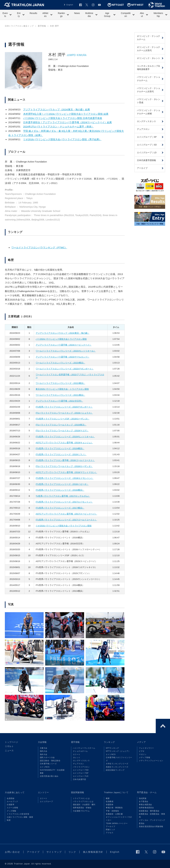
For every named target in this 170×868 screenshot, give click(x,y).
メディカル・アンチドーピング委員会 (152, 822)
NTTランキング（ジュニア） (118, 751)
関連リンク (111, 830)
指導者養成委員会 (146, 808)
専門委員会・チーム (147, 792)
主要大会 (44, 748)
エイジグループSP (81, 773)
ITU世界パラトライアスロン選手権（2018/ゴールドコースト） (65, 460)
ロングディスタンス (81, 761)
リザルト (9, 746)
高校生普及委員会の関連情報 (151, 826)
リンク (72, 852)
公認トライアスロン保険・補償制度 (20, 819)
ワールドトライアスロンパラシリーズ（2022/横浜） (60, 383)
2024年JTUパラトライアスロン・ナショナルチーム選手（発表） (59, 127)
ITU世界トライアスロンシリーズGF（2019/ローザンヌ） (63, 419)
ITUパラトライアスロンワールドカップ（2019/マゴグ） (62, 431)
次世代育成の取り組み (49, 776)
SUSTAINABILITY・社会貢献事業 (52, 771)
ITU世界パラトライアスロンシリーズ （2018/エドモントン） (64, 478)
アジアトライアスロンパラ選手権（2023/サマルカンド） (63, 357)
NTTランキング (112, 748)
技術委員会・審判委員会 (149, 811)
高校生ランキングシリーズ (117, 767)
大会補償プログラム (81, 811)
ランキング (109, 742)
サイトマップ (54, 852)
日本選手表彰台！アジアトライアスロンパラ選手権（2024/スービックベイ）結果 (68, 122)
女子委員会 (144, 801)
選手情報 (75, 742)
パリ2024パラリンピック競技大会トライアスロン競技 (61, 339)
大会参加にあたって (15, 792)
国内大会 (44, 751)
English (70, 5)
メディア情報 (144, 757)
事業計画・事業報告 (114, 808)
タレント (77, 757)
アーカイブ (111, 826)
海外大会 (44, 754)
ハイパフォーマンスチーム (84, 748)
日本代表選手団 (79, 779)
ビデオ (142, 751)
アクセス (110, 833)
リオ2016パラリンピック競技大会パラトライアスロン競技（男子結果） (62, 139)
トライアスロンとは (81, 798)
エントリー (43, 792)
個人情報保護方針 (93, 852)
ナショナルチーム (80, 751)
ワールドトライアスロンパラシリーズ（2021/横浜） (60, 395)
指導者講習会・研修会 (82, 808)
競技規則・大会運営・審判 (84, 805)
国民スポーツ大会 (47, 757)
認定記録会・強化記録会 (50, 761)
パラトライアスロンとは (83, 801)
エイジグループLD (81, 776)
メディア (141, 742)
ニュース (9, 751)
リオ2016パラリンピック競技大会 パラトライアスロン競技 (64, 526)
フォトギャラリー (146, 748)
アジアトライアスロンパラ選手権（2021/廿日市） (59, 401)
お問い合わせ (12, 852)
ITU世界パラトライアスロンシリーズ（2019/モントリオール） (65, 437)
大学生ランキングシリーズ (117, 764)
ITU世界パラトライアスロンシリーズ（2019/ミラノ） (61, 454)
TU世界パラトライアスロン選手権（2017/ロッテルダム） (63, 496)
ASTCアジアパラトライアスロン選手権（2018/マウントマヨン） (66, 472)
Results (33, 13)
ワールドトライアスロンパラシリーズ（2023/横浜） (60, 363)
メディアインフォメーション (151, 761)
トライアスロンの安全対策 (18, 814)
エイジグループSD (81, 770)
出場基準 (11, 805)
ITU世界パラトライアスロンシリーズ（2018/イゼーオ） (62, 484)
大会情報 (42, 742)
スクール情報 (12, 808)
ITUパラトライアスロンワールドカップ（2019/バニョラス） (64, 413)
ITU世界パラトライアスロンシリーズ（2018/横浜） (60, 490)
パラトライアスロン (81, 767)
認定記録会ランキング (115, 770)
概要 (108, 798)
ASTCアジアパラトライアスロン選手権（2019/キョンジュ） (64, 443)
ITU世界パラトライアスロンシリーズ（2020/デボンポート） (64, 407)
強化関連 (143, 798)
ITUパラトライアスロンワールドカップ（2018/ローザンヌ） (64, 466)
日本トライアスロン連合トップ (19, 26)
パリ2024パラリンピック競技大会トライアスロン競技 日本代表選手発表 (63, 118)
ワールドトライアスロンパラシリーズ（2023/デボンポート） (65, 369)
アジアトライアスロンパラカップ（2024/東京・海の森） (63, 333)
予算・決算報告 (112, 811)
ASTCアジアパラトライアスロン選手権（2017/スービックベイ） (66, 514)
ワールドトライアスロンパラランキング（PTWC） (39, 247)
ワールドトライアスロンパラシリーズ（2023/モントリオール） (66, 351)
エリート (77, 754)
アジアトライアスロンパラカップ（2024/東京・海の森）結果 (57, 109)
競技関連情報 (78, 792)
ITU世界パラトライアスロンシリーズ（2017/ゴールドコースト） (66, 520)
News (77, 13)
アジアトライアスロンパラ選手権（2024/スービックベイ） (64, 345)
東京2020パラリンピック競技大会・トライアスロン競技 (62, 389)
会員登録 (11, 798)
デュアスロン (79, 764)
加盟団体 (110, 805)
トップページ (11, 742)
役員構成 (110, 801)
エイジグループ (46, 801)
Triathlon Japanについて (116, 792)
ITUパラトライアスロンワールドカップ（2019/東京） (61, 425)
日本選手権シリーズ (48, 764)
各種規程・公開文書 (114, 814)
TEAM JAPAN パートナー (117, 823)
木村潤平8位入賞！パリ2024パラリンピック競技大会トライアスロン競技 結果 (66, 114)
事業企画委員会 (145, 805)
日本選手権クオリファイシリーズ (119, 759)
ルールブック (12, 801)
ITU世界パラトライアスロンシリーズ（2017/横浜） (60, 508)
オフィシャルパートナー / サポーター (119, 819)
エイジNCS (45, 767)
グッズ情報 (12, 811)
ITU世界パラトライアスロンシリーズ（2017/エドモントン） (64, 502)
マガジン (143, 754)
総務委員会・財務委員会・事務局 (152, 815)
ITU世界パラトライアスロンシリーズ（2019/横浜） (60, 448)
